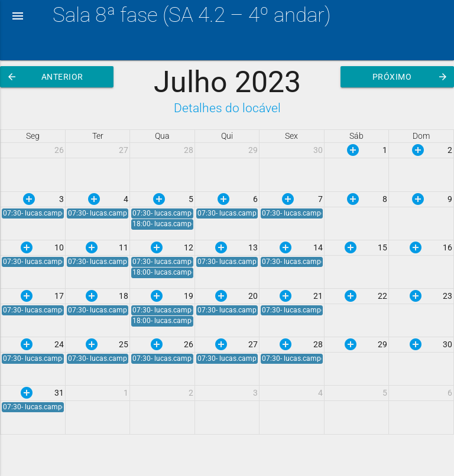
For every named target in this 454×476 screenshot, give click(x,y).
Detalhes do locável (227, 108)
